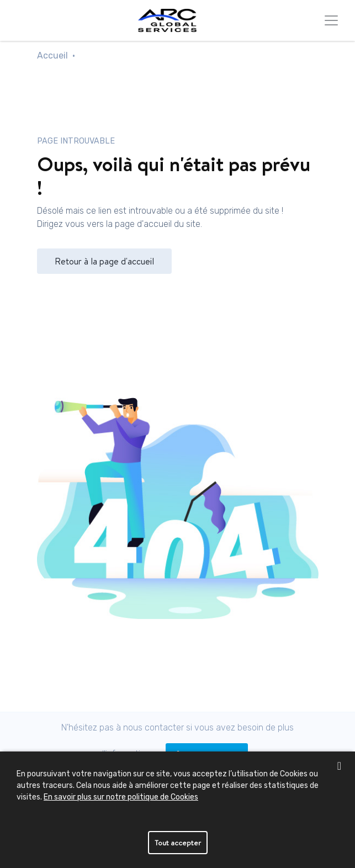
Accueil (52, 55)
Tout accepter (178, 843)
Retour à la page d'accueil (104, 261)
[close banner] (339, 766)
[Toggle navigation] (331, 20)
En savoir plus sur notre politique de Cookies (121, 797)
